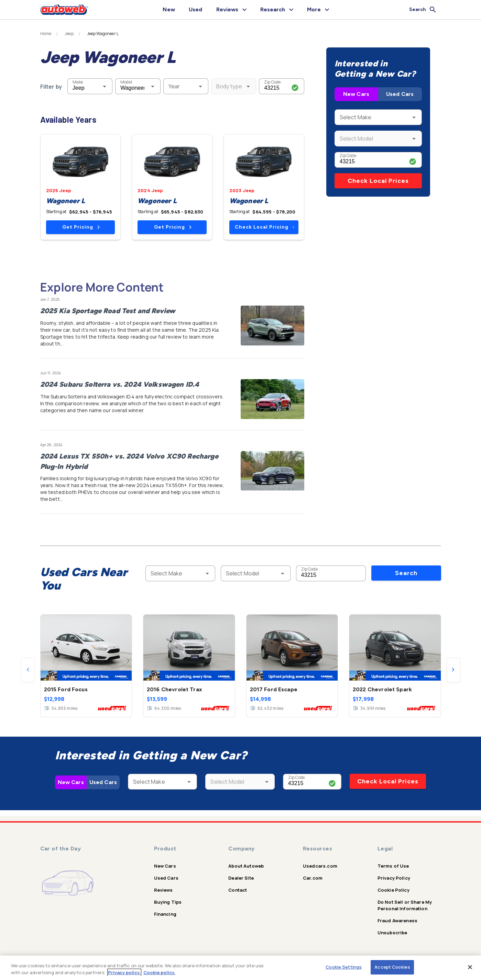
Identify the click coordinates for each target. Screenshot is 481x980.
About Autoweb (246, 866)
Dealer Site (241, 878)
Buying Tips (168, 902)
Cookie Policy (393, 890)
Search (406, 573)
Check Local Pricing (265, 227)
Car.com (313, 878)
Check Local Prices (378, 181)
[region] (240, 968)
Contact (238, 890)
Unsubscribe (392, 933)
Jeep (69, 34)
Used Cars (400, 94)
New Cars (356, 94)
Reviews (163, 890)
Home (46, 34)
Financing (165, 914)
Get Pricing (81, 227)
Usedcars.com (320, 866)
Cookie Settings (344, 967)
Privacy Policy (394, 878)
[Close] (470, 967)
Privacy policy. (124, 972)
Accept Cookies (392, 967)
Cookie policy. (159, 972)
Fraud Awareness (397, 921)
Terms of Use (393, 866)
